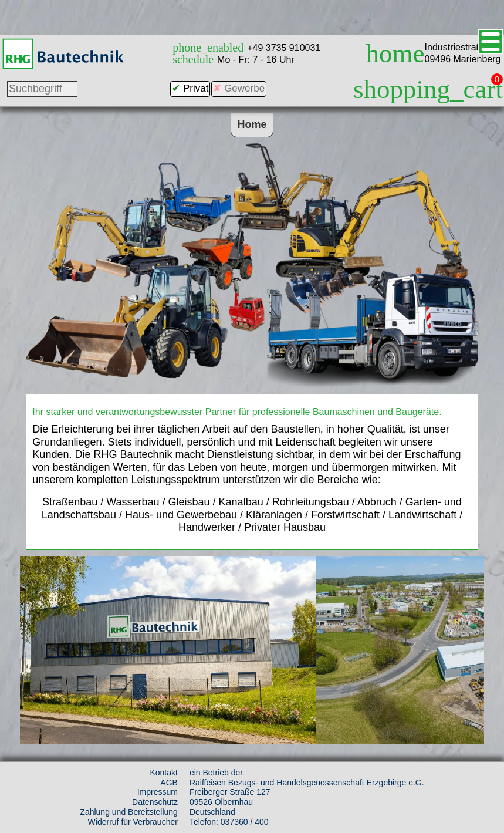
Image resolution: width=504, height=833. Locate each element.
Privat (196, 88)
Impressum (158, 792)
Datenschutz (155, 802)
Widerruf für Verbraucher (133, 822)
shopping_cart (428, 89)
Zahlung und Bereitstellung (129, 812)
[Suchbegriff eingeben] (42, 89)
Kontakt (163, 773)
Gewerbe (244, 88)
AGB (169, 783)
